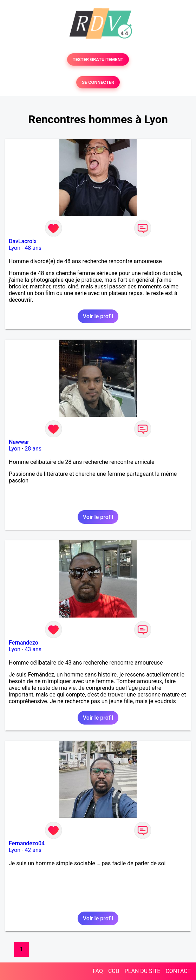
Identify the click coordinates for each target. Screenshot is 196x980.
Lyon (15, 248)
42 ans (33, 850)
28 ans (33, 449)
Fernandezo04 (27, 843)
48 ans (33, 248)
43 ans (33, 649)
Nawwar (19, 442)
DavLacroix (23, 241)
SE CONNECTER (98, 82)
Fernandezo (24, 643)
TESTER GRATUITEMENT (98, 59)
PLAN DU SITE (143, 971)
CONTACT (178, 971)
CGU (114, 971)
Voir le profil (98, 316)
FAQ (98, 971)
